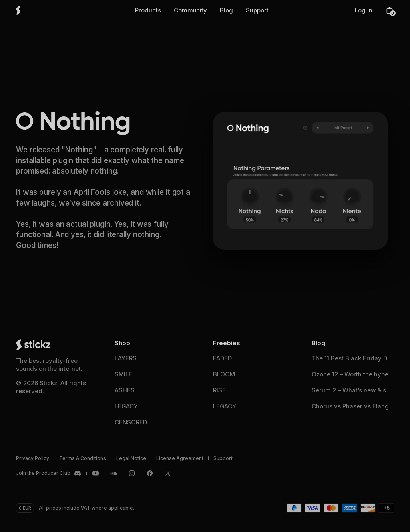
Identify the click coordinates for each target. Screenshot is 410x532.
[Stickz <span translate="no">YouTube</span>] (96, 473)
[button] (148, 10)
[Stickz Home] (30, 10)
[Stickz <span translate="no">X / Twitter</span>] (168, 473)
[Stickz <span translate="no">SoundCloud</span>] (114, 473)
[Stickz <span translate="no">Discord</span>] (49, 473)
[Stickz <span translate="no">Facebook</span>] (150, 473)
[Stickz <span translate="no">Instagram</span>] (132, 473)
